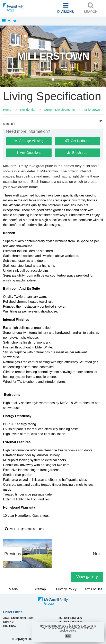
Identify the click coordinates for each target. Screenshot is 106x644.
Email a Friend (33, 529)
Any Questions (29, 153)
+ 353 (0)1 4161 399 (69, 622)
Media (13, 589)
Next (97, 554)
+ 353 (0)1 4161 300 (69, 618)
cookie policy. (68, 631)
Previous (13, 554)
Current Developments (59, 110)
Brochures (77, 153)
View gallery (87, 577)
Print (10, 529)
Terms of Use (93, 589)
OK (68, 636)
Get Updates (77, 141)
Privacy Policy (66, 589)
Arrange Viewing (29, 141)
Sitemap (40, 589)
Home (7, 110)
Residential (28, 110)
